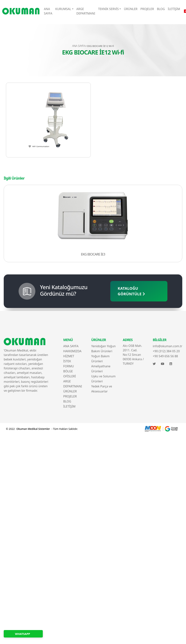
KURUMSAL (63, 9)
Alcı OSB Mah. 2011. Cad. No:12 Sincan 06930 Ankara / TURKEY (133, 355)
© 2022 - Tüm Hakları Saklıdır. (42, 429)
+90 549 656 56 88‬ (165, 356)
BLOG (161, 9)
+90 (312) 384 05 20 (166, 351)
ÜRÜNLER (131, 9)
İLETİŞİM (174, 9)
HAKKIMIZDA (72, 351)
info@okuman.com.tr (167, 346)
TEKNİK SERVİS (108, 9)
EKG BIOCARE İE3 (93, 254)
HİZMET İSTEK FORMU (69, 361)
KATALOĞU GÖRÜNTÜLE (132, 291)
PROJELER (147, 9)
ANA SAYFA (48, 11)
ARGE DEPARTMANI (86, 11)
